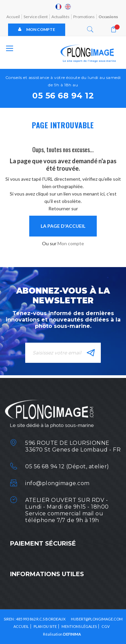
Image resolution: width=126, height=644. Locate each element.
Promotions (84, 17)
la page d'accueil (63, 226)
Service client (36, 17)
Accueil (13, 17)
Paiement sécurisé (43, 544)
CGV (106, 626)
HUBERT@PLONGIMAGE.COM (97, 619)
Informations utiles (47, 574)
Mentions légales (79, 626)
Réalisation (62, 634)
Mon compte (37, 29)
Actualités (60, 17)
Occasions (108, 17)
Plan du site (45, 626)
